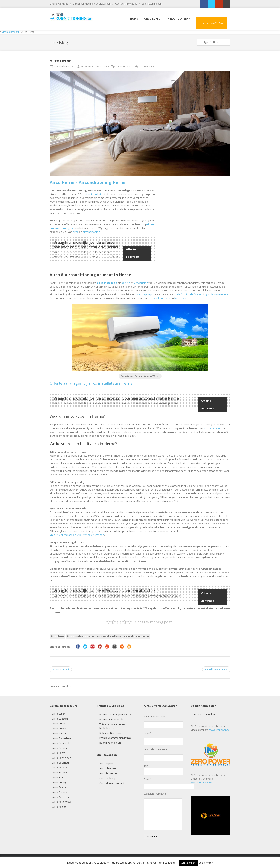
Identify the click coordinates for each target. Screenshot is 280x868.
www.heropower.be (201, 783)
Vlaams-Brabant (123, 66)
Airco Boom (59, 753)
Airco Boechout (61, 763)
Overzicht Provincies (126, 4)
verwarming (141, 283)
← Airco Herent (61, 669)
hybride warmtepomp (217, 294)
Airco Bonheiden (62, 758)
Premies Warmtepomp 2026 (115, 714)
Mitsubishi (180, 298)
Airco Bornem (60, 748)
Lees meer (206, 863)
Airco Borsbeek (61, 743)
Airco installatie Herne (109, 636)
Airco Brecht (59, 733)
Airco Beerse (60, 772)
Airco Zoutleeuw (62, 802)
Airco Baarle (59, 787)
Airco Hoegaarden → (216, 669)
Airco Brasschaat (62, 738)
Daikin (153, 298)
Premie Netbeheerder (112, 719)
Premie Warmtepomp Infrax (115, 738)
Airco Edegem (60, 719)
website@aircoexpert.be (92, 66)
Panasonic (164, 298)
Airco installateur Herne (80, 636)
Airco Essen (59, 714)
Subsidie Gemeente (111, 733)
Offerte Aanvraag (59, 4)
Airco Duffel (59, 723)
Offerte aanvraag (132, 253)
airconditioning (91, 232)
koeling (126, 283)
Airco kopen (106, 763)
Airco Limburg (107, 778)
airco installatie (94, 194)
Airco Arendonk (61, 792)
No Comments (145, 66)
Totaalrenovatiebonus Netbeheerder (112, 726)
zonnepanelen (212, 428)
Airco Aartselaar (61, 797)
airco (76, 232)
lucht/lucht (181, 294)
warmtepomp (144, 294)
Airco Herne (58, 636)
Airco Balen (59, 777)
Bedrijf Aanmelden (152, 4)
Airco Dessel (59, 728)
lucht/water (195, 294)
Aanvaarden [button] (188, 863)
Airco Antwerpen (109, 773)
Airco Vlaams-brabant (112, 783)
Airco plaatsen (108, 768)
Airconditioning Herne (136, 636)
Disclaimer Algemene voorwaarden (92, 4)
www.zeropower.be (219, 730)
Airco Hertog (59, 782)
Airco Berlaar (60, 768)
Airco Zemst (59, 807)
